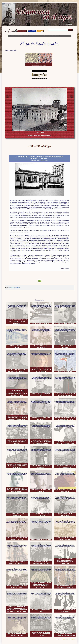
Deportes (35, 36)
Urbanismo (55, 36)
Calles (10, 36)
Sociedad (16, 36)
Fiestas (41, 36)
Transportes (47, 36)
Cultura (29, 36)
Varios (61, 36)
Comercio (23, 36)
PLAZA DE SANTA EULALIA (15, 288)
